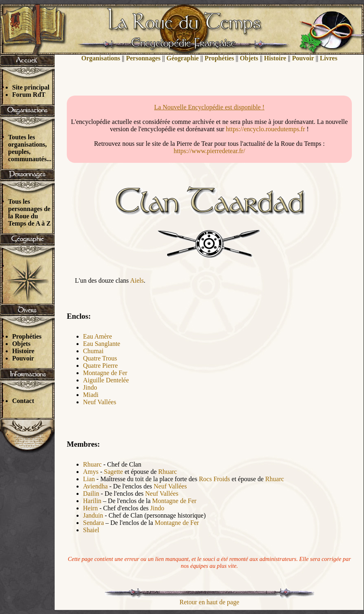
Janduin (93, 515)
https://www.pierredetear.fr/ (210, 151)
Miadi (91, 395)
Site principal (31, 87)
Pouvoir (23, 358)
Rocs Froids (214, 479)
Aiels (137, 280)
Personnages (143, 58)
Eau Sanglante (102, 344)
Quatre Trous (100, 358)
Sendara (94, 523)
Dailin (91, 494)
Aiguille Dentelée (106, 380)
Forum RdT (29, 95)
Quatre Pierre (100, 366)
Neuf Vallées (100, 402)
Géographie (183, 58)
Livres (329, 58)
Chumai (93, 351)
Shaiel (91, 530)
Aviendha (95, 486)
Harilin (92, 501)
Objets (21, 344)
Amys (91, 472)
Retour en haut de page (209, 602)
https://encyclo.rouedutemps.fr (266, 129)
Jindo (90, 387)
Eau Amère (98, 336)
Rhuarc (92, 464)
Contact (23, 401)
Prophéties (27, 336)
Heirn (90, 508)
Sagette (114, 472)
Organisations (101, 58)
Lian (89, 479)
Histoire (23, 351)
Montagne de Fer (105, 373)
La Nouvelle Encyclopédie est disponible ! (209, 107)
